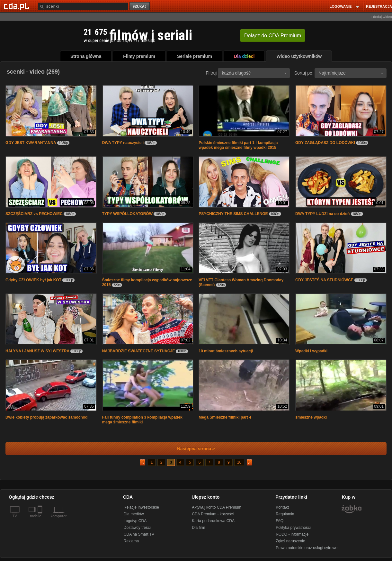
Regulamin (285, 514)
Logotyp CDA (135, 521)
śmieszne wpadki (311, 417)
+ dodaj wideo (381, 17)
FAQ (280, 521)
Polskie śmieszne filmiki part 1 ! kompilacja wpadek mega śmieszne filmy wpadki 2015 (238, 145)
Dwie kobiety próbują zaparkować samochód (46, 417)
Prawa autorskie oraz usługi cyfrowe (307, 548)
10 (239, 462)
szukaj (140, 7)
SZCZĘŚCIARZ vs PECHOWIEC (34, 214)
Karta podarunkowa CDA (213, 521)
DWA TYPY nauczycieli (123, 143)
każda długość (254, 73)
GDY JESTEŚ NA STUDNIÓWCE (324, 280)
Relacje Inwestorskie (141, 507)
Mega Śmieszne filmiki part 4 (225, 417)
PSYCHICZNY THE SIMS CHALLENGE (233, 214)
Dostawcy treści (137, 528)
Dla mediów (134, 514)
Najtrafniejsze (351, 73)
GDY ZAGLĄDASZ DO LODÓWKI (325, 143)
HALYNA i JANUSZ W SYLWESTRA (37, 351)
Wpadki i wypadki (311, 351)
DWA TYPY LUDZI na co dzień (322, 214)
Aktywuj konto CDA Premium (216, 507)
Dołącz (273, 36)
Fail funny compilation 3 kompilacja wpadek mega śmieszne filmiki (142, 420)
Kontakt (282, 507)
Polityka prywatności (293, 528)
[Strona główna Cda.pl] (17, 6)
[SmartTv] (41, 520)
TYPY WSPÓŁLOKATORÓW (127, 214)
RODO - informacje (292, 534)
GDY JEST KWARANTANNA (31, 143)
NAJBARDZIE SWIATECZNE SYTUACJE (138, 351)
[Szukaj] (83, 6)
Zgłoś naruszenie (290, 541)
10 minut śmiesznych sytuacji (226, 351)
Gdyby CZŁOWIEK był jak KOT (33, 280)
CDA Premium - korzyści (213, 514)
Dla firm (198, 528)
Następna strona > (192, 449)
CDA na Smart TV (139, 534)
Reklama (131, 541)
